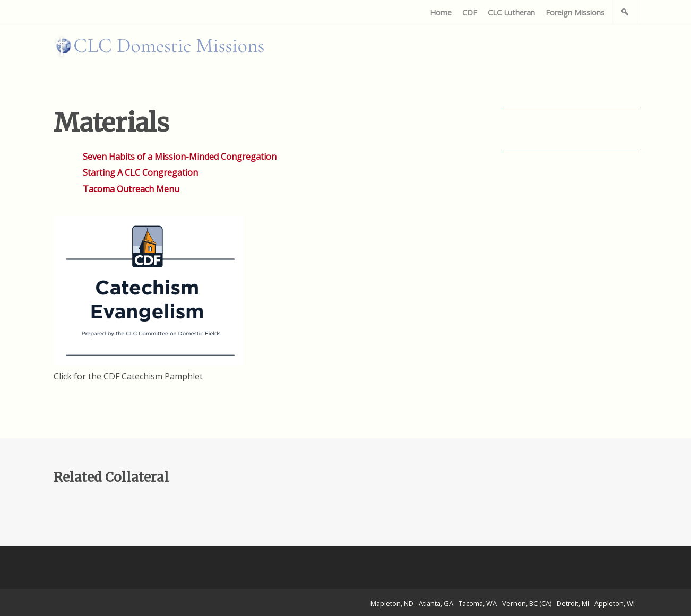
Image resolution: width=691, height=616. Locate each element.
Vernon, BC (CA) (527, 603)
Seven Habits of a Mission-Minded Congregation (180, 157)
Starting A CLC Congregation (140, 172)
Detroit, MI (573, 603)
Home (441, 12)
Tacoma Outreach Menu (131, 189)
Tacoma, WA (478, 603)
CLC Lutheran (511, 12)
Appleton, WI (615, 603)
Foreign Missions (575, 12)
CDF (470, 12)
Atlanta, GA (436, 603)
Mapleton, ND (392, 603)
